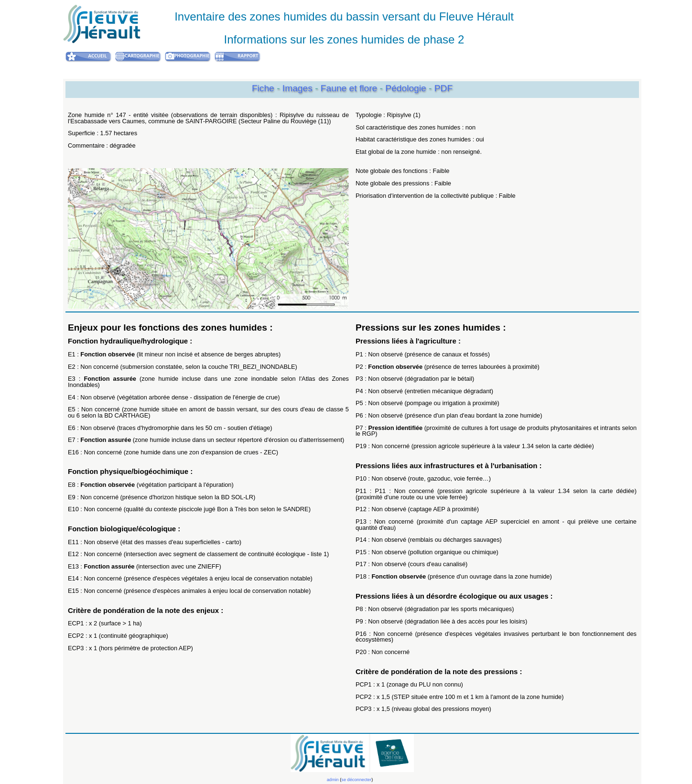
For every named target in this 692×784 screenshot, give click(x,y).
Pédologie (407, 88)
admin (333, 780)
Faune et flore (350, 88)
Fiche (263, 88)
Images (299, 88)
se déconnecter (356, 780)
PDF (443, 88)
